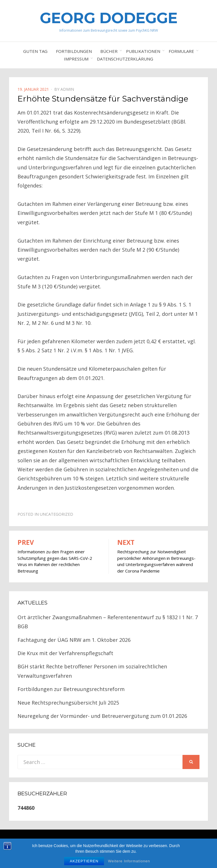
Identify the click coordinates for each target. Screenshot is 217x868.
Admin (67, 89)
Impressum (76, 59)
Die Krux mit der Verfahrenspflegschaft (65, 653)
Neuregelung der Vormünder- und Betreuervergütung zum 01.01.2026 (102, 716)
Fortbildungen (74, 51)
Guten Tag (35, 51)
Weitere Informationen (129, 861)
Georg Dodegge (109, 18)
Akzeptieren (84, 861)
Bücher (109, 51)
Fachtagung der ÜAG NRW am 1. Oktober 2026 (74, 640)
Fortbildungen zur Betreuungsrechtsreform (71, 689)
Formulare (181, 51)
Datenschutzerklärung (125, 59)
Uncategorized (57, 514)
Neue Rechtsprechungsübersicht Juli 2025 (68, 703)
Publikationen (143, 51)
